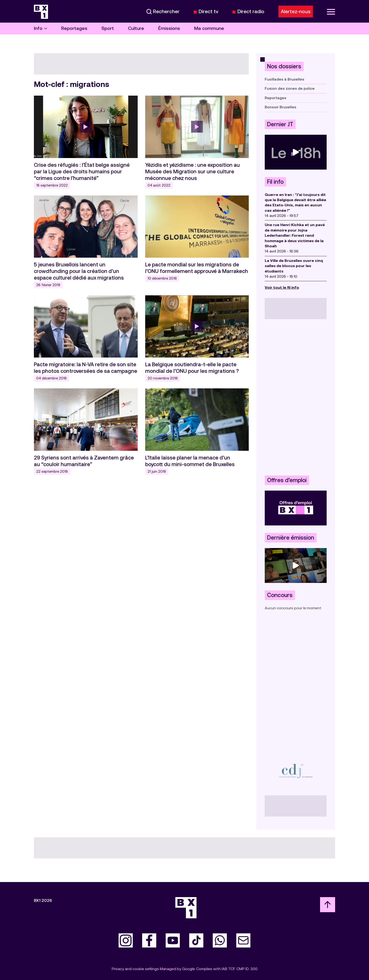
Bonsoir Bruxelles (281, 107)
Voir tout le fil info (282, 287)
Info (40, 28)
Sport (108, 28)
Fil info (275, 182)
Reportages (74, 28)
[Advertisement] (296, 397)
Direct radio (251, 12)
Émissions (169, 28)
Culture (136, 28)
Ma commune (209, 28)
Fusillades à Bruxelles (285, 79)
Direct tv (209, 12)
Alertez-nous (296, 12)
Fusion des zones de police (290, 88)
